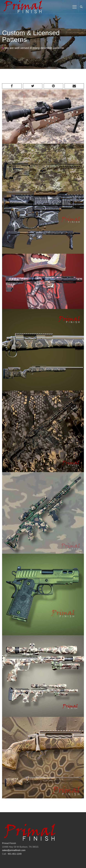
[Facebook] (12, 86)
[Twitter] (33, 86)
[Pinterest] (53, 86)
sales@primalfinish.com (14, 850)
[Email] (74, 86)
